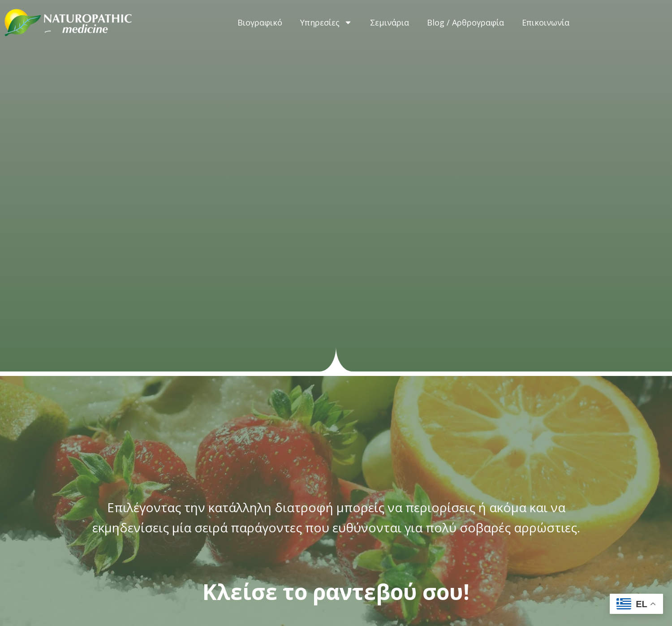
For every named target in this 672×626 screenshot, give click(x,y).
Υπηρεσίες (326, 22)
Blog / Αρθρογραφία (465, 22)
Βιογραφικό (260, 22)
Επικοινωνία (546, 22)
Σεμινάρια (390, 22)
